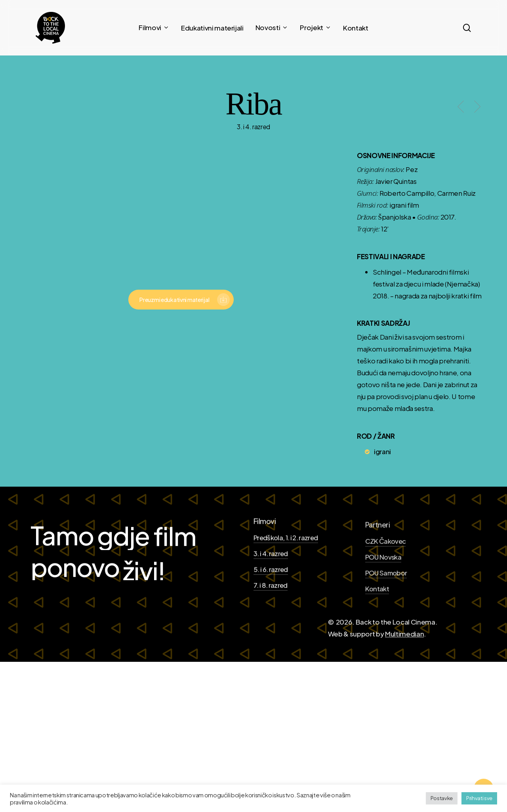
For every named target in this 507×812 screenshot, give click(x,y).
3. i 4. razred (271, 588)
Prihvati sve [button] (479, 798)
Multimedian (404, 669)
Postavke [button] (442, 798)
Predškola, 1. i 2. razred (286, 572)
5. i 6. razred (271, 604)
